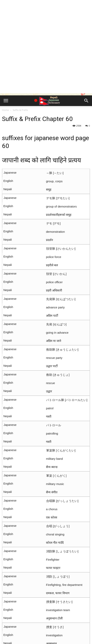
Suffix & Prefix (20, 110)
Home (5, 110)
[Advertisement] (46, 48)
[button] (86, 101)
